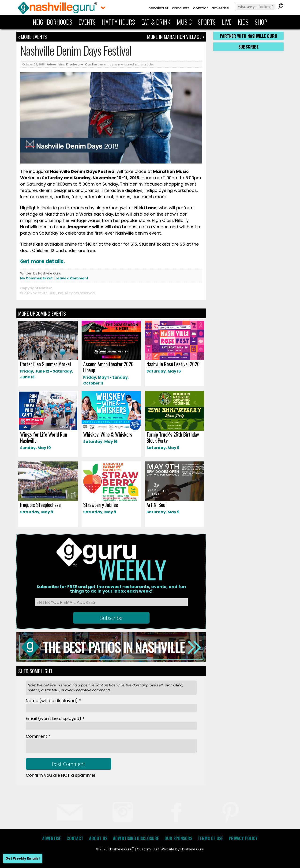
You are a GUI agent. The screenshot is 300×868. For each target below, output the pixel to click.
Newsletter (158, 8)
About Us (98, 838)
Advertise (220, 8)
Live (227, 22)
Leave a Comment (72, 278)
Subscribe (248, 47)
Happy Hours (118, 22)
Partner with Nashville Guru (249, 36)
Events (87, 22)
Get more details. (43, 261)
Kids (243, 22)
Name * (53, 701)
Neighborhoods (52, 22)
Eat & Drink (156, 22)
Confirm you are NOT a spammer (61, 775)
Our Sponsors (178, 838)
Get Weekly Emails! (23, 858)
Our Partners (95, 64)
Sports (207, 22)
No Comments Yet (36, 278)
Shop (261, 22)
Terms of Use (210, 838)
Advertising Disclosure (65, 64)
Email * (55, 718)
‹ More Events (33, 37)
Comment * (38, 736)
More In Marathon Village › (176, 37)
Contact (201, 8)
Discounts (181, 8)
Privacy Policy (243, 838)
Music (184, 22)
